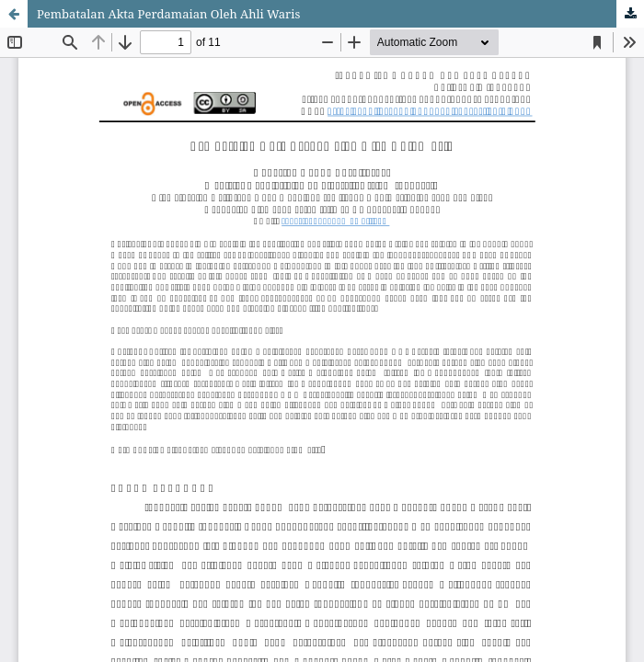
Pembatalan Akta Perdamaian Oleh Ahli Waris (168, 14)
